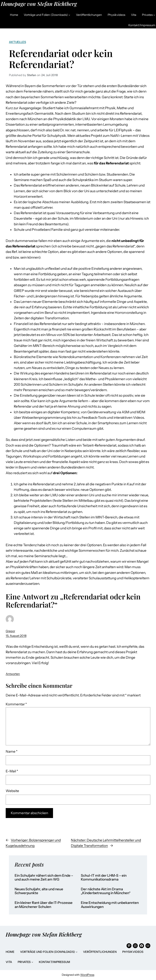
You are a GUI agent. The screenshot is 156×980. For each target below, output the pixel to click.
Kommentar (16, 704)
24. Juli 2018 (49, 75)
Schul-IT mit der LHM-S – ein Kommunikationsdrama (104, 878)
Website (12, 791)
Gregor (10, 631)
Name (12, 751)
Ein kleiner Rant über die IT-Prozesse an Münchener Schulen (44, 905)
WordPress (87, 975)
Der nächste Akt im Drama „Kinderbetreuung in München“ (106, 891)
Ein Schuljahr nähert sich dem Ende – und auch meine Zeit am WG (44, 878)
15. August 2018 (16, 636)
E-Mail (12, 771)
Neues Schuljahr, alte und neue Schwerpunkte (39, 891)
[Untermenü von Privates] (154, 15)
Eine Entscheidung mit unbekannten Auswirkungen (110, 905)
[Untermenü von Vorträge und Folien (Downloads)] (69, 15)
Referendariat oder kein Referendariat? (61, 59)
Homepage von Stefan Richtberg (39, 4)
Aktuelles (17, 42)
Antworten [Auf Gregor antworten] (13, 674)
